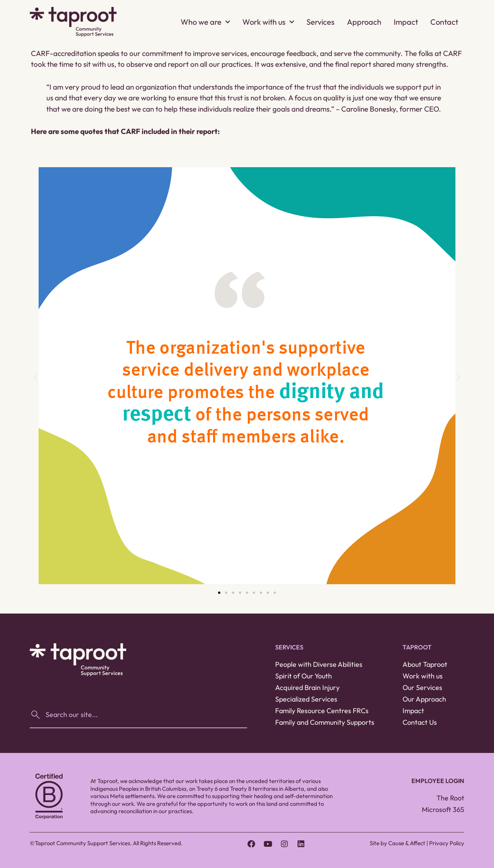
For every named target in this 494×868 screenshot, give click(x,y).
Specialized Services (306, 699)
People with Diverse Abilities (319, 664)
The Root (450, 798)
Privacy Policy (447, 843)
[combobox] (138, 715)
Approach (364, 22)
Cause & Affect (407, 843)
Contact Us (420, 722)
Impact (406, 22)
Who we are (205, 22)
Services (321, 22)
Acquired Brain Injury (307, 687)
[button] (36, 377)
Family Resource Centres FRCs (322, 711)
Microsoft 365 (443, 810)
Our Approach (424, 699)
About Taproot (425, 664)
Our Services (422, 687)
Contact (444, 22)
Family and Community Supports (325, 722)
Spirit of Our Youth (304, 676)
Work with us (268, 22)
